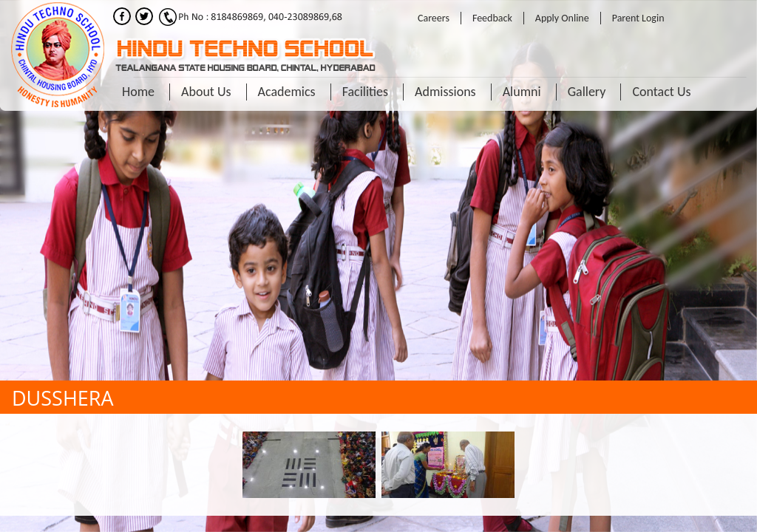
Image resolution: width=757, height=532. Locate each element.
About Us (206, 92)
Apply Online (562, 18)
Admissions (445, 92)
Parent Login (638, 18)
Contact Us (661, 92)
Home (138, 92)
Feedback (492, 18)
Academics (287, 92)
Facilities (365, 92)
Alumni (522, 92)
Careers (434, 18)
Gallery (587, 92)
